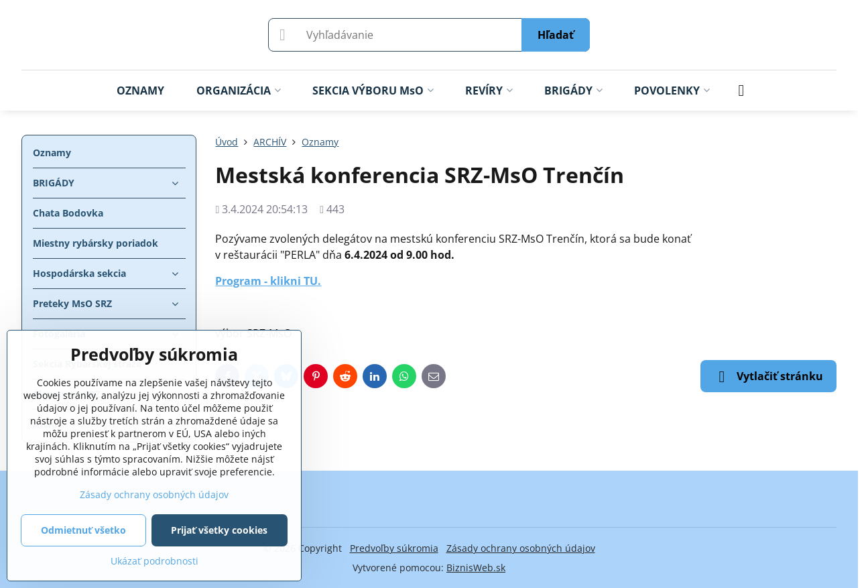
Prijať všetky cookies (219, 530)
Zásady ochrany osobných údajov (521, 548)
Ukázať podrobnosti (154, 561)
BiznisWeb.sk (476, 568)
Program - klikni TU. (268, 281)
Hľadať (556, 35)
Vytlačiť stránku (768, 377)
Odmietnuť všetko (83, 530)
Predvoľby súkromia (394, 548)
